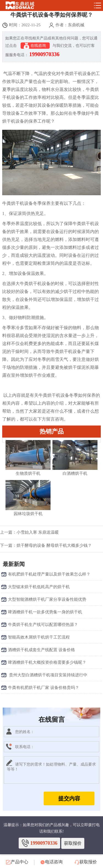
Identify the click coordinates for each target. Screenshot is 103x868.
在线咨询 (35, 46)
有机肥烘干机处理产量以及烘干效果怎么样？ (49, 574)
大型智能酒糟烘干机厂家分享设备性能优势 (47, 599)
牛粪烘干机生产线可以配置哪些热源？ (43, 625)
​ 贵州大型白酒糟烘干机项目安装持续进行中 (48, 675)
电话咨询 (52, 862)
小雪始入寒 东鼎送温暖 (38, 532)
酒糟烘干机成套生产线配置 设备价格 (41, 650)
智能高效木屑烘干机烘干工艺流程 (39, 637)
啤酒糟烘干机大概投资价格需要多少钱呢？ (47, 662)
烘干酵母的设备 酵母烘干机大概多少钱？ (54, 545)
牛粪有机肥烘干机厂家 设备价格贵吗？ (44, 688)
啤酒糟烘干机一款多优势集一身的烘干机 (45, 612)
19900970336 (44, 54)
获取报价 (73, 843)
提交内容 (69, 798)
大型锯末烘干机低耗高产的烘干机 (39, 587)
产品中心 (17, 862)
